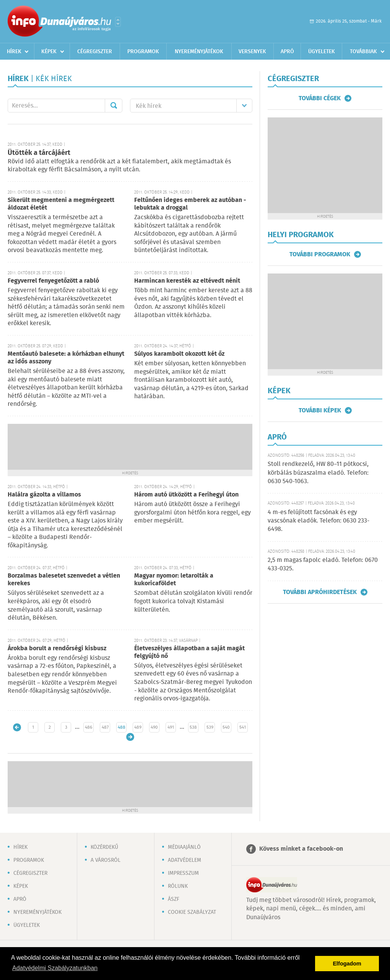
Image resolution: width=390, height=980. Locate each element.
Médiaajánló (184, 847)
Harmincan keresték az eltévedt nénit (187, 281)
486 (89, 727)
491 (171, 727)
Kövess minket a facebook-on (301, 849)
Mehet (114, 106)
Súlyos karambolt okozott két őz (179, 354)
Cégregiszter (95, 52)
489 (138, 727)
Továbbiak (363, 52)
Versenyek (252, 52)
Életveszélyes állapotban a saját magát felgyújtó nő (189, 652)
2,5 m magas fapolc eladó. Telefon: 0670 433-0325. (323, 564)
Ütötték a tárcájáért (39, 153)
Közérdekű (104, 847)
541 (243, 727)
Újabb (17, 727)
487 (105, 727)
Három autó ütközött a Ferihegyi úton (186, 495)
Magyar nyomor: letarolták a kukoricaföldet (174, 580)
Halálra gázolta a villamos (44, 495)
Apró (287, 52)
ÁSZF (174, 899)
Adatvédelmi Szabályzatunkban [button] (55, 968)
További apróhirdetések (320, 592)
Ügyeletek (322, 52)
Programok (143, 52)
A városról (106, 860)
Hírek (14, 52)
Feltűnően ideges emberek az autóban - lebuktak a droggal (190, 204)
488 (122, 727)
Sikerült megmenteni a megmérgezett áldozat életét (61, 204)
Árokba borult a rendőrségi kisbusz (57, 649)
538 (193, 727)
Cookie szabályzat (192, 912)
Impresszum (183, 873)
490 (154, 727)
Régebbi (130, 737)
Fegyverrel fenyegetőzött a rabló (53, 281)
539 (210, 727)
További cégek (320, 98)
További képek (320, 410)
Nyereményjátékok (199, 52)
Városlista (118, 22)
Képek (49, 52)
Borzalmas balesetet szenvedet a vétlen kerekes (64, 580)
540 (226, 727)
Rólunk (178, 886)
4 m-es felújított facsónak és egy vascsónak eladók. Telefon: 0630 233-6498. (318, 521)
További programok (320, 254)
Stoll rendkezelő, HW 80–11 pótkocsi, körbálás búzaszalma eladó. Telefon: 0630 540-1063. (318, 473)
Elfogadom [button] (347, 964)
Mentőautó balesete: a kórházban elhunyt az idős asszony (66, 358)
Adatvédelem (184, 860)
